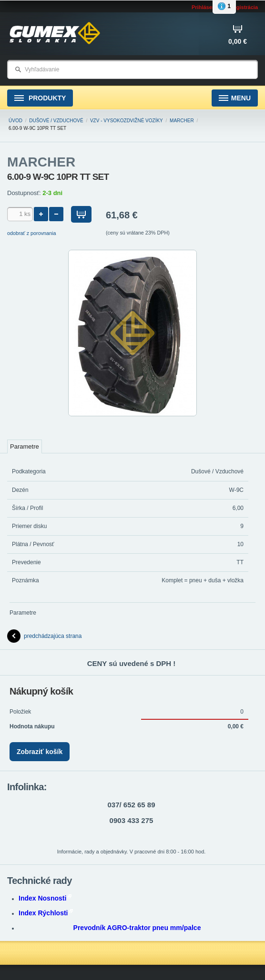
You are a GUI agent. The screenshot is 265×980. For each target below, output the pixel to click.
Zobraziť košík (40, 752)
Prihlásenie (206, 7)
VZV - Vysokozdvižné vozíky (127, 121)
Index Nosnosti (45, 898)
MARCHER (182, 121)
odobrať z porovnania (32, 233)
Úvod (15, 121)
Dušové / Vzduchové (56, 121)
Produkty (40, 98)
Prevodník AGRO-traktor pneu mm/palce (137, 928)
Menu (235, 98)
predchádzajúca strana (44, 636)
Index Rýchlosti (46, 913)
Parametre (25, 446)
